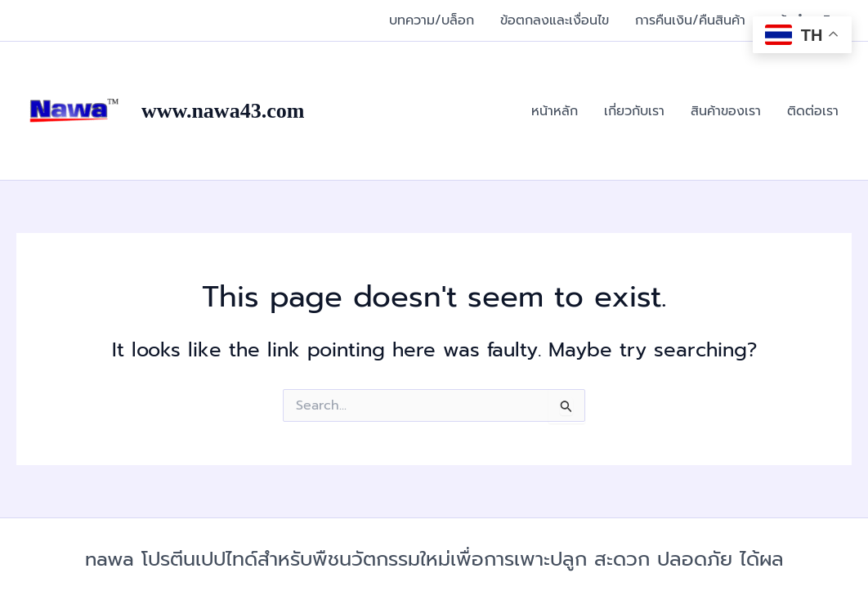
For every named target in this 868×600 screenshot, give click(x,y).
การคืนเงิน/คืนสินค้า (690, 20)
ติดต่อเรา (813, 111)
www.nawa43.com (223, 111)
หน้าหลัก (555, 111)
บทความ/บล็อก (432, 20)
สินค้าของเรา (726, 111)
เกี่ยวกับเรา (634, 111)
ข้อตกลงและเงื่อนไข (555, 20)
